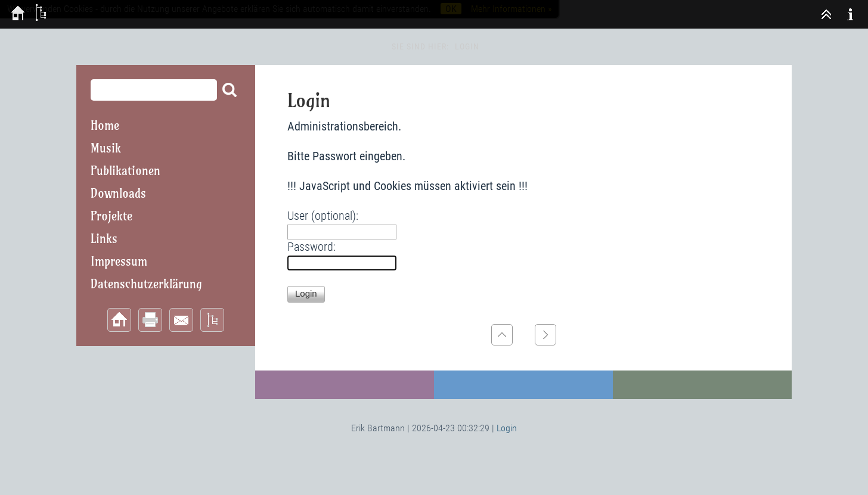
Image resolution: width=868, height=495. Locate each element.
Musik (106, 148)
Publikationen (125, 171)
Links (104, 239)
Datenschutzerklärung (146, 284)
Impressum (119, 261)
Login (507, 428)
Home (105, 125)
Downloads (118, 193)
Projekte (111, 216)
